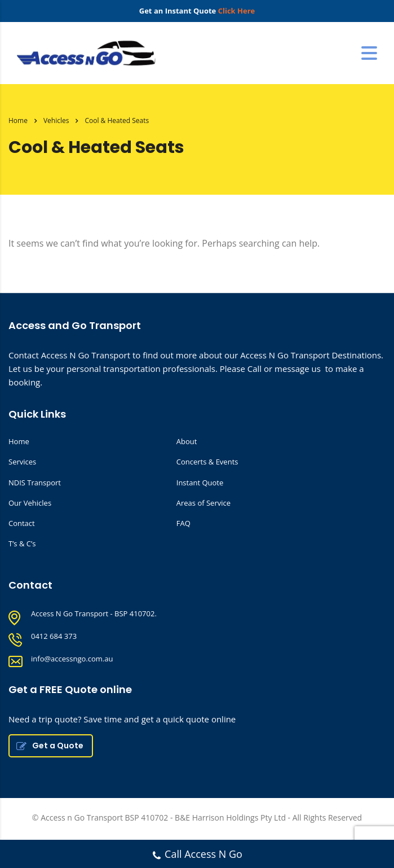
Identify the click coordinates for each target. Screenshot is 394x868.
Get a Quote (50, 746)
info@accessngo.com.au (72, 659)
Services (22, 462)
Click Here (237, 11)
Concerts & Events (207, 462)
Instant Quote (200, 483)
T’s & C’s (22, 543)
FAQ (183, 523)
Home (18, 120)
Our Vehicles (30, 503)
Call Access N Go (197, 855)
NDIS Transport (35, 483)
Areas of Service (203, 503)
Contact (22, 523)
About (187, 441)
